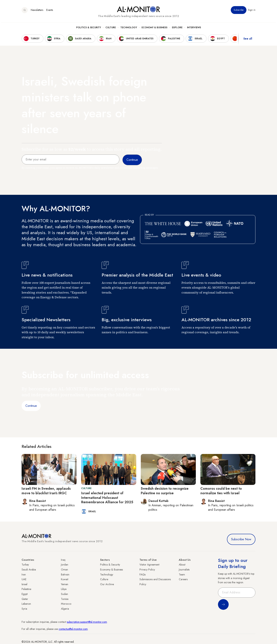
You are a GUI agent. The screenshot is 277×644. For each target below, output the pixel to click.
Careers (183, 579)
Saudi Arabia (29, 570)
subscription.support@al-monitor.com (87, 622)
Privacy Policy (147, 570)
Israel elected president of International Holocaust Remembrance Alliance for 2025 (107, 498)
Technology (129, 29)
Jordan (65, 565)
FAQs (143, 574)
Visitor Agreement (149, 565)
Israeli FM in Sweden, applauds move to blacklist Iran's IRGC (46, 491)
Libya (64, 589)
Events (50, 11)
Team (182, 574)
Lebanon (26, 604)
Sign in (252, 11)
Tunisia (65, 599)
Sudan (64, 594)
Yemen (65, 584)
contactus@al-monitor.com (73, 629)
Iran (24, 574)
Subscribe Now (241, 539)
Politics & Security (89, 29)
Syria (24, 609)
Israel (24, 584)
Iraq (63, 560)
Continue (31, 406)
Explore (177, 29)
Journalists (184, 570)
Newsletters (37, 11)
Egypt (25, 594)
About (182, 565)
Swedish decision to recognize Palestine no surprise (165, 491)
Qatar (25, 599)
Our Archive (107, 584)
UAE (24, 579)
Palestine (26, 589)
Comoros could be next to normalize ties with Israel (221, 491)
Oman (64, 570)
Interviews (194, 29)
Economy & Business (154, 29)
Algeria (65, 609)
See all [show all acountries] (248, 40)
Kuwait (65, 579)
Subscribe (239, 11)
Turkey (25, 565)
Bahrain (65, 574)
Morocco (66, 604)
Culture (111, 29)
